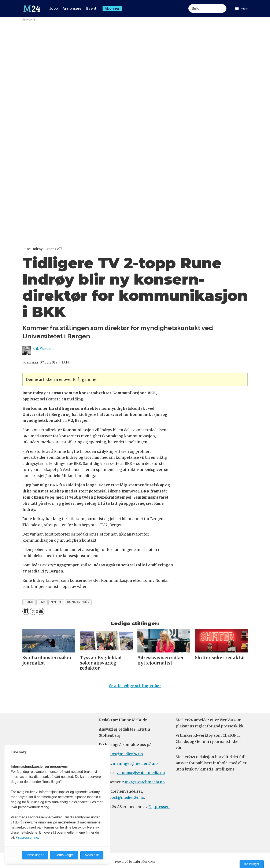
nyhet (56, 602)
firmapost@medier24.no (122, 797)
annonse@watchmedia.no (141, 773)
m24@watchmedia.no (144, 782)
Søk (188, 4)
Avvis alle (92, 855)
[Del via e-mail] (41, 611)
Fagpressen (159, 807)
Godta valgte (64, 855)
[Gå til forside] (32, 9)
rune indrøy (78, 602)
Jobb (54, 9)
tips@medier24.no (126, 754)
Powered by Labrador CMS (135, 862)
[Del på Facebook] (26, 611)
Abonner (112, 9)
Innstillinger (252, 864)
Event (91, 9)
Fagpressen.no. (27, 837)
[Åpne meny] (242, 9)
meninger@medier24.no (135, 764)
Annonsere (72, 9)
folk (29, 602)
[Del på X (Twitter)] (33, 611)
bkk (42, 602)
